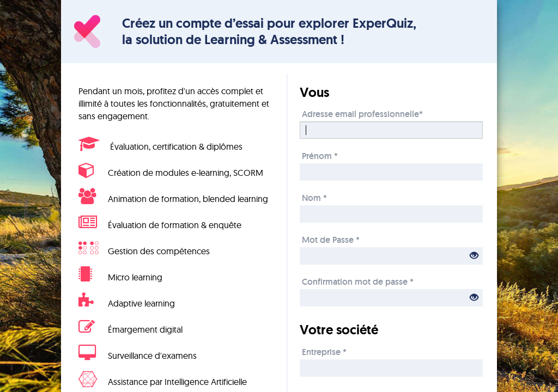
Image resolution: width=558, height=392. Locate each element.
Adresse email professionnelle (362, 114)
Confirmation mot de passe (358, 281)
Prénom (320, 155)
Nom (314, 197)
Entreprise (324, 351)
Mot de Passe (331, 239)
